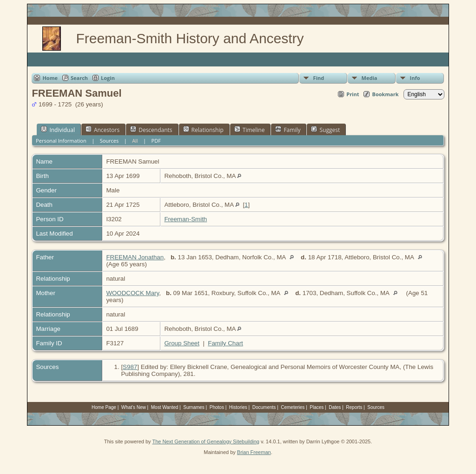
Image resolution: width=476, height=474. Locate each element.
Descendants (151, 130)
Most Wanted (165, 407)
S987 (130, 367)
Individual (58, 130)
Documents (264, 407)
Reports (354, 407)
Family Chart (225, 343)
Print (353, 94)
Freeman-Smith (185, 219)
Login (108, 78)
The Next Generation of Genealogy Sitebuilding (206, 441)
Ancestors (102, 130)
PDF (156, 141)
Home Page (104, 407)
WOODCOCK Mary (132, 293)
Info (415, 78)
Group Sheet (182, 343)
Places (317, 407)
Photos (217, 407)
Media (370, 78)
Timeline (250, 130)
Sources (109, 141)
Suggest (325, 130)
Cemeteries (293, 407)
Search (79, 78)
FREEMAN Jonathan (135, 257)
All (135, 141)
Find (319, 78)
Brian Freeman (254, 452)
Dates (335, 407)
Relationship (203, 130)
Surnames (194, 407)
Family (288, 130)
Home (50, 78)
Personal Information (61, 141)
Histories (238, 407)
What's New (134, 407)
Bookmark (385, 94)
